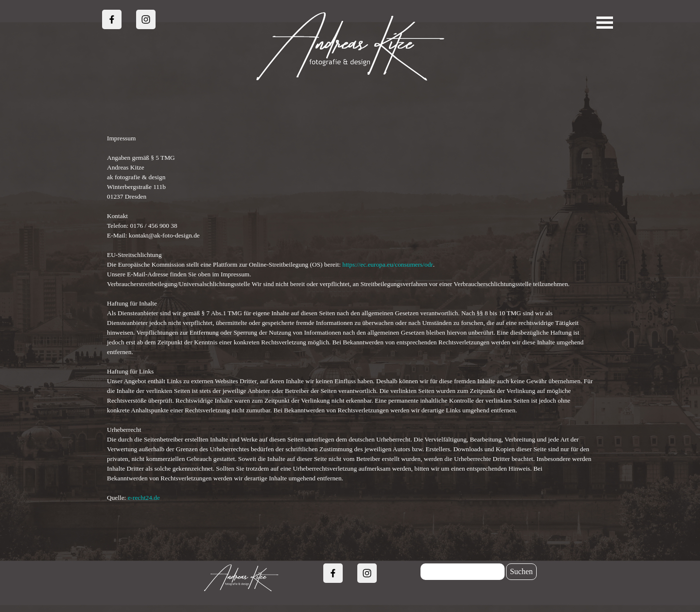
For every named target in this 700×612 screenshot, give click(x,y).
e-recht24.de (144, 498)
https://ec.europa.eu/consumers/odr (388, 264)
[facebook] (112, 19)
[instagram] (146, 19)
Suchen (521, 571)
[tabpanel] (350, 318)
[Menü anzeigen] (605, 23)
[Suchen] (463, 572)
